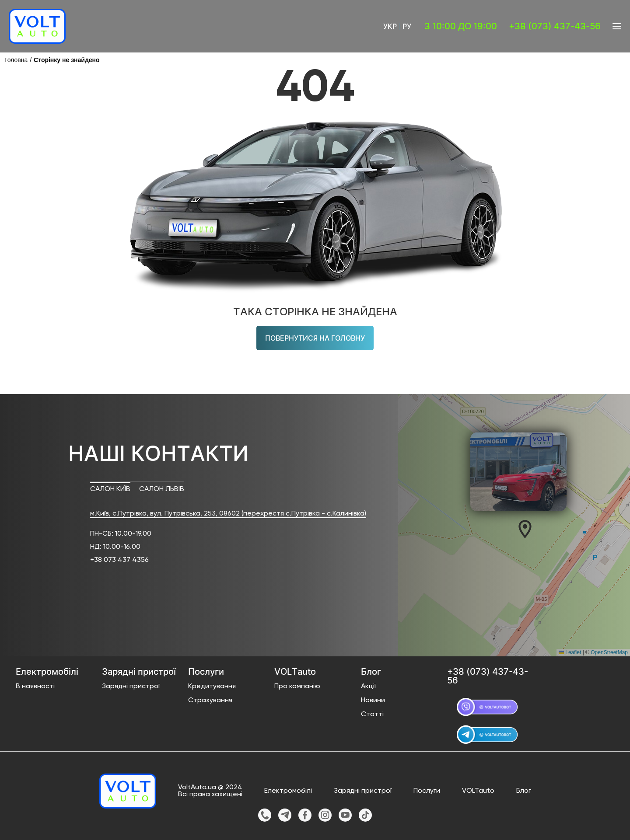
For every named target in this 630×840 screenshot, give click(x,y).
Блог (524, 791)
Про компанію (297, 687)
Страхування (210, 701)
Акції (368, 687)
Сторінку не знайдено (67, 60)
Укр (390, 26)
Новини (373, 701)
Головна (16, 60)
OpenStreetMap (609, 652)
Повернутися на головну (315, 338)
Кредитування (212, 687)
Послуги (427, 791)
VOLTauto (478, 791)
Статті (372, 715)
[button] (525, 529)
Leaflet (570, 652)
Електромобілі (288, 791)
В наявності (35, 687)
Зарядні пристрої (131, 687)
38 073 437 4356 (121, 560)
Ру (407, 26)
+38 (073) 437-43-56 (555, 26)
